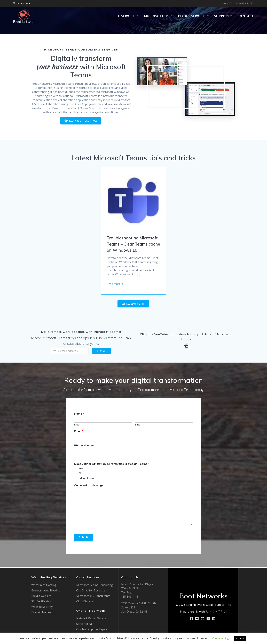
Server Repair (85, 624)
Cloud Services (192, 16)
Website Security (42, 607)
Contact (246, 16)
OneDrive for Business (91, 590)
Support (222, 16)
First (76, 425)
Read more (114, 284)
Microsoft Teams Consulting (95, 585)
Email (79, 432)
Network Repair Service (91, 618)
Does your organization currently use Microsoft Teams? (111, 464)
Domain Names (41, 612)
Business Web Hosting (46, 590)
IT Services (127, 16)
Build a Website (41, 596)
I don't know (86, 479)
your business (57, 66)
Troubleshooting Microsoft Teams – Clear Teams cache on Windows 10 (133, 244)
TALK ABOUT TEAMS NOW (81, 121)
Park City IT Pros (216, 612)
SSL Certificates (41, 601)
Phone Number (84, 446)
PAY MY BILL (228, 3)
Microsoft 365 (157, 16)
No (81, 474)
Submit (84, 538)
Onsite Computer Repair (92, 629)
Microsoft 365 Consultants (93, 596)
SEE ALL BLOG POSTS (133, 304)
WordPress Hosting (44, 585)
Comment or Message (90, 486)
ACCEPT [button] (240, 638)
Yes (81, 469)
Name (79, 414)
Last (137, 425)
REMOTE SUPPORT (245, 3)
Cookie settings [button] (221, 638)
